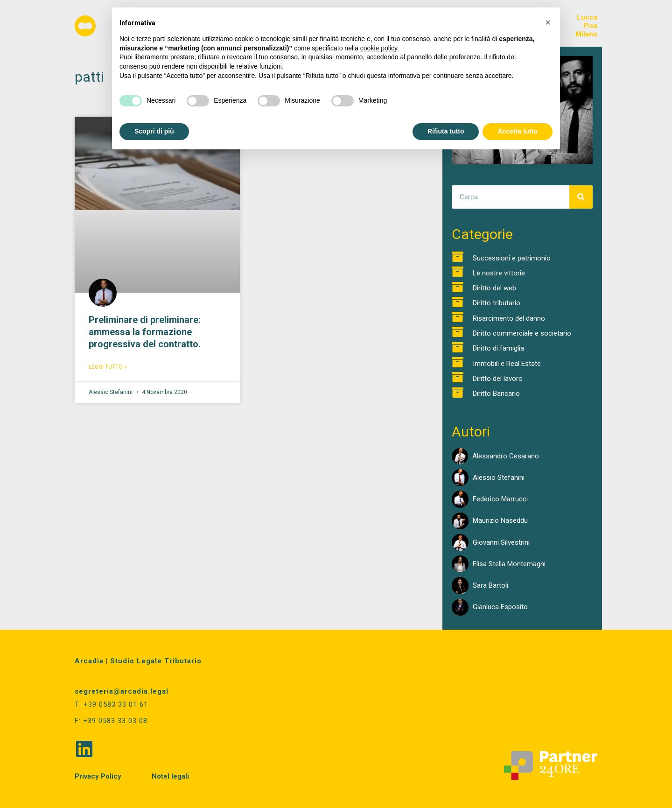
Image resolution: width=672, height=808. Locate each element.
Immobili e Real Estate (507, 364)
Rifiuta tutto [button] (446, 131)
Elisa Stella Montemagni (509, 564)
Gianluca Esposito (500, 607)
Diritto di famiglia (498, 348)
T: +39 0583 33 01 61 (111, 704)
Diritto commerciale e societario (522, 333)
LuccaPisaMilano (586, 26)
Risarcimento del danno (509, 318)
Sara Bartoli (490, 585)
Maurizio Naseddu (500, 520)
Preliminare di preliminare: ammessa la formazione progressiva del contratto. (145, 332)
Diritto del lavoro (498, 379)
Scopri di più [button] (154, 131)
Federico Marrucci (500, 499)
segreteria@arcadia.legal (122, 691)
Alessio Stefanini (499, 478)
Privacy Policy (98, 776)
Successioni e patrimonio (512, 258)
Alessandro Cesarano (506, 456)
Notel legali (170, 776)
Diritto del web (494, 288)
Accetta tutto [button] (518, 131)
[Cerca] (581, 197)
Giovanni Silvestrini (501, 542)
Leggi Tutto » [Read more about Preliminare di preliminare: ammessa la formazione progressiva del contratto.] (108, 367)
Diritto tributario (497, 303)
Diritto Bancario (496, 393)
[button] (548, 22)
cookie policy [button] (379, 48)
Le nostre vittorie (499, 273)
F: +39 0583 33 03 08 (111, 721)
